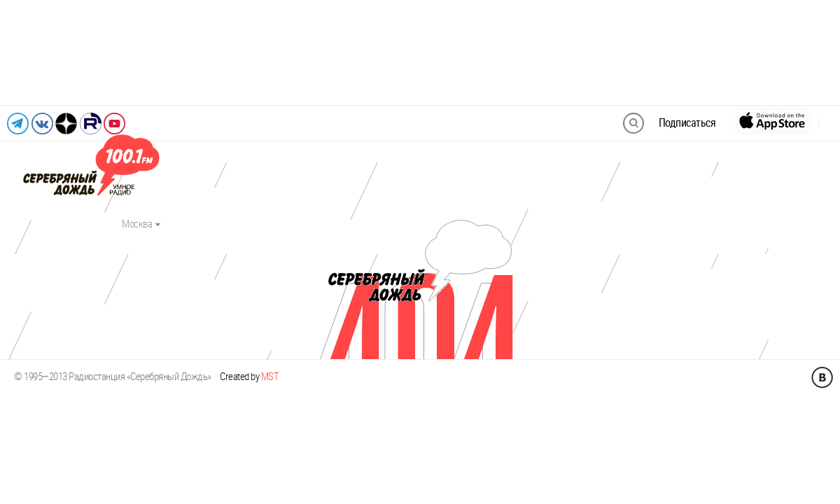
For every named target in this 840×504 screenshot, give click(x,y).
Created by (249, 377)
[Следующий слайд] (814, 52)
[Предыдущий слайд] (26, 52)
